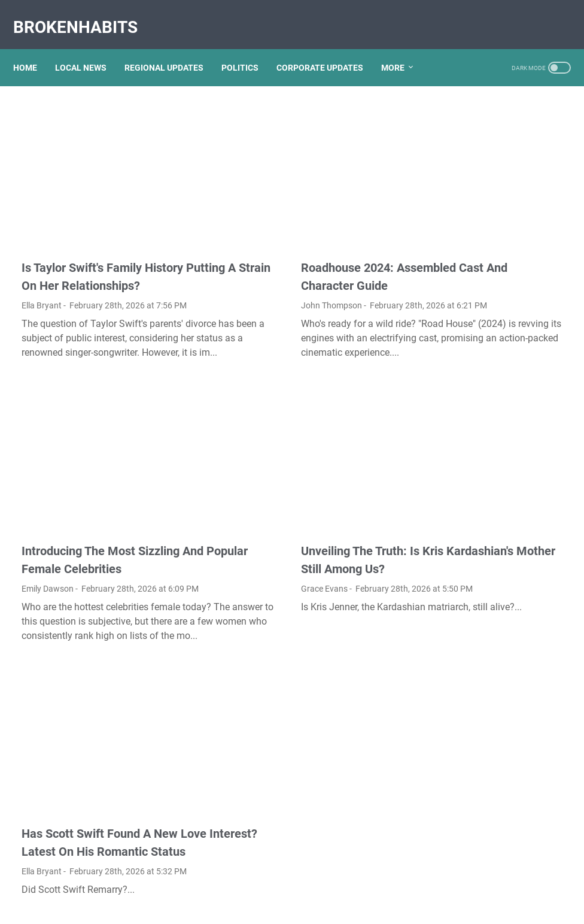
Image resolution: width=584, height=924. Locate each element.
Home (34, 47)
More (401, 47)
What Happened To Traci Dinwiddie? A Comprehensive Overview (498, 820)
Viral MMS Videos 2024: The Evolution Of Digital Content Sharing (496, 134)
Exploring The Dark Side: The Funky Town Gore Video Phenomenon (497, 533)
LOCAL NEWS (89, 47)
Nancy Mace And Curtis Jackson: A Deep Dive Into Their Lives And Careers (491, 623)
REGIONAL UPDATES (172, 47)
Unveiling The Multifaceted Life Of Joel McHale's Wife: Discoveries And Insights (493, 435)
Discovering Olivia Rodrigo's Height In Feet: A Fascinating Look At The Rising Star (497, 484)
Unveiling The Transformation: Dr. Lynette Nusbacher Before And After (495, 316)
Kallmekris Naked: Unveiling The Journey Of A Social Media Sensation (495, 184)
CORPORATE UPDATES (328, 47)
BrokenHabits (84, 14)
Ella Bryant (42, 260)
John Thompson (241, 243)
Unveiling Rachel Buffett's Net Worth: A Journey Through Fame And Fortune (498, 267)
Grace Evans (234, 539)
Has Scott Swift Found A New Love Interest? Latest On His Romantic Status (100, 775)
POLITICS (248, 47)
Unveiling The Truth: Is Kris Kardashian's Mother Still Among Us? (282, 501)
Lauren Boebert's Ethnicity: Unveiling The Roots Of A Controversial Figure (492, 770)
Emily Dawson (48, 521)
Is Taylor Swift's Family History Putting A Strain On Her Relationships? (102, 223)
